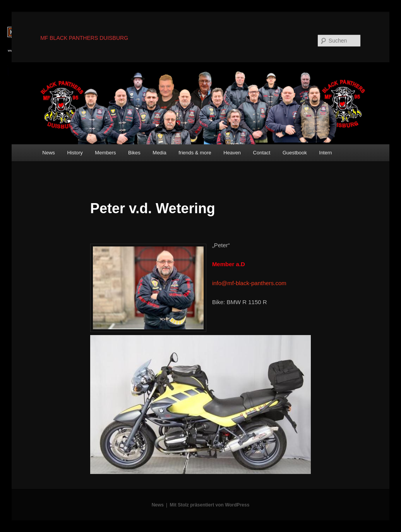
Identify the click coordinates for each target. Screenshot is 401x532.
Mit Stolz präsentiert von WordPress (210, 505)
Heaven (232, 153)
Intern (325, 153)
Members (105, 153)
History (75, 153)
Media (159, 153)
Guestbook (295, 153)
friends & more (195, 153)
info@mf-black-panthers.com (249, 283)
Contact (262, 153)
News (49, 153)
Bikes (134, 153)
